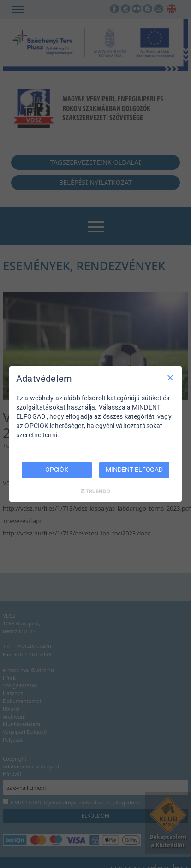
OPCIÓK (57, 470)
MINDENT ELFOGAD (134, 470)
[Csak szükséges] (170, 378)
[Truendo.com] (95, 491)
